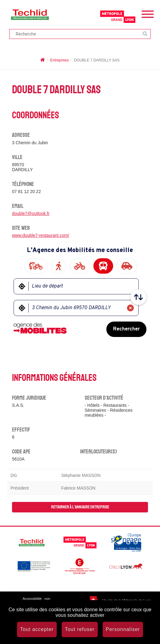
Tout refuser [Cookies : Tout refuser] (80, 629)
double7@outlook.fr (31, 213)
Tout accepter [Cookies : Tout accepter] (37, 629)
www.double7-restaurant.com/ (41, 235)
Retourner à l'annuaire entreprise (80, 507)
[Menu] (148, 14)
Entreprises (60, 60)
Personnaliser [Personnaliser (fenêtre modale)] (123, 629)
